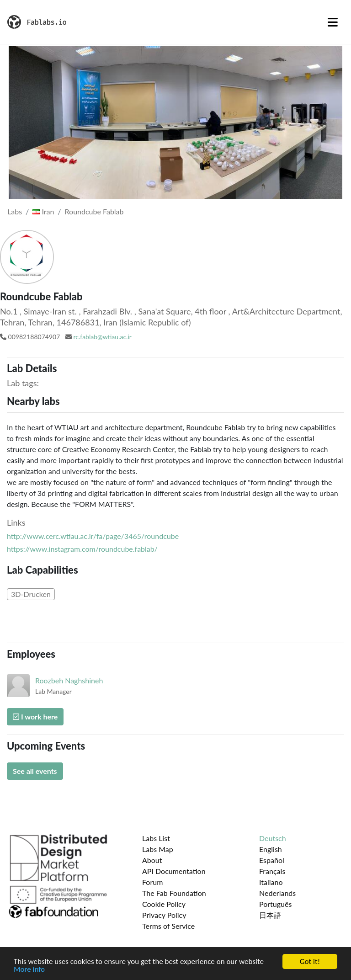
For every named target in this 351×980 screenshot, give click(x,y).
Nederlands (277, 893)
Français (272, 871)
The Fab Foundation (174, 893)
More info (29, 970)
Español (272, 860)
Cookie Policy (164, 904)
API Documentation (174, 871)
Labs (15, 211)
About (152, 860)
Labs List (156, 838)
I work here (35, 716)
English (271, 849)
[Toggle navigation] (333, 22)
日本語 (270, 915)
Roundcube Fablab (94, 211)
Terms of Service (168, 926)
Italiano (271, 882)
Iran (43, 211)
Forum (152, 882)
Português (275, 904)
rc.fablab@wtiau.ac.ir (102, 337)
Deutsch (273, 838)
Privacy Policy (164, 915)
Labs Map (158, 849)
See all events (35, 771)
